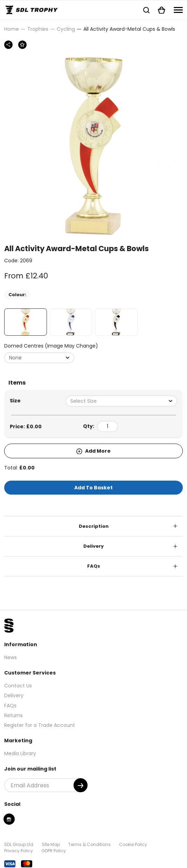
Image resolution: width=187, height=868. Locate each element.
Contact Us (18, 686)
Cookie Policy (133, 844)
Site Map (51, 844)
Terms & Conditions (89, 844)
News (11, 657)
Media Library (20, 753)
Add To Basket (93, 488)
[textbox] (121, 401)
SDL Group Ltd (19, 844)
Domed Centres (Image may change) (51, 346)
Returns (13, 715)
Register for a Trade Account (40, 725)
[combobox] (39, 358)
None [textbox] (15, 358)
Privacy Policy (19, 851)
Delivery (93, 546)
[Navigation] (178, 10)
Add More (93, 451)
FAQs (94, 566)
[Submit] (81, 785)
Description (94, 526)
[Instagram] (9, 819)
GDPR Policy (54, 851)
